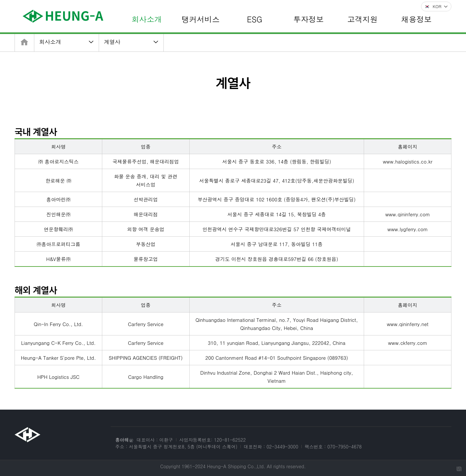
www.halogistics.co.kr (408, 161)
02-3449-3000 (282, 447)
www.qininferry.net (408, 324)
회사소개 (50, 42)
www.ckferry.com (408, 343)
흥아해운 (124, 440)
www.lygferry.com (408, 229)
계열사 (112, 42)
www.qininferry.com (407, 214)
